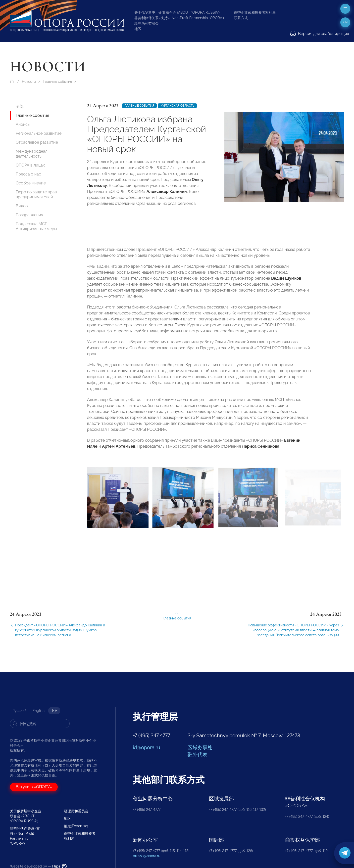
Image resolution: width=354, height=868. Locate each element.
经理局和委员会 (147, 23)
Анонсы (23, 124)
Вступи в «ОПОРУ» (34, 787)
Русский (19, 711)
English (39, 711)
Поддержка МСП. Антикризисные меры (36, 226)
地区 (138, 29)
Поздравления (29, 215)
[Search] (40, 724)
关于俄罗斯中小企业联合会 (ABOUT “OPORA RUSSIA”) (177, 12)
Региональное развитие (39, 133)
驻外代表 (198, 754)
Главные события (58, 82)
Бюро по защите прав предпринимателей (36, 195)
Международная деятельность (31, 154)
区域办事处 (200, 747)
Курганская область (177, 106)
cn (345, 22)
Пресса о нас (28, 174)
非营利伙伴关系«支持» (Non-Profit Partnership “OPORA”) (179, 18)
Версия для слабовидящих (320, 34)
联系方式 (241, 18)
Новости (29, 82)
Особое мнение (31, 183)
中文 (54, 711)
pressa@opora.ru (147, 856)
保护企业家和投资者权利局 (255, 12)
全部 (20, 107)
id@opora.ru (147, 747)
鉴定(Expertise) (76, 826)
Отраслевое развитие (37, 142)
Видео (22, 206)
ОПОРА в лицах (30, 165)
